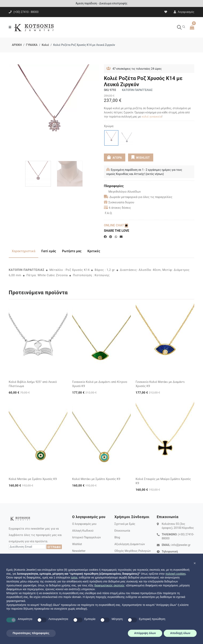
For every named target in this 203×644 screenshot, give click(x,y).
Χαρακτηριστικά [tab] (23, 251)
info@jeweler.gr (181, 545)
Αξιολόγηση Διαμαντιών (130, 544)
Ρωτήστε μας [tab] (72, 251)
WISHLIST (141, 157)
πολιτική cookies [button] (175, 574)
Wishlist (77, 544)
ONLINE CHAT (116, 225)
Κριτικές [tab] (94, 251)
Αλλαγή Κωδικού (83, 531)
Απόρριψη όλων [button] (145, 633)
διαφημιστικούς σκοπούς (109, 585)
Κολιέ (45, 45)
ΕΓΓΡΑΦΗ (54, 547)
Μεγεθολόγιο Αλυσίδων (122, 192)
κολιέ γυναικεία (152, 117)
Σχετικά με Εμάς (125, 524)
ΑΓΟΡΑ (115, 157)
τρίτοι (74, 577)
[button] (195, 563)
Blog (117, 537)
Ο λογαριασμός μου (84, 524)
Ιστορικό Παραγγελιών (87, 537)
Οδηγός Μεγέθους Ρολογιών (133, 551)
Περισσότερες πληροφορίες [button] (31, 633)
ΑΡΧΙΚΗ (17, 45)
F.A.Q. (109, 213)
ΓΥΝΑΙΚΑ (32, 45)
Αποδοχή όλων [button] (180, 633)
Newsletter (79, 551)
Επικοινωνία (122, 531)
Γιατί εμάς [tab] (49, 251)
